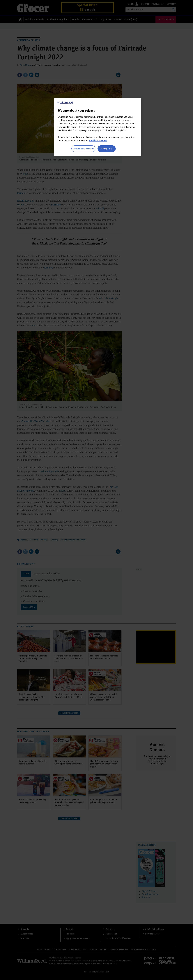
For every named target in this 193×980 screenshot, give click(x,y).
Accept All (107, 149)
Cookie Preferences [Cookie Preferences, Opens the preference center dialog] (83, 149)
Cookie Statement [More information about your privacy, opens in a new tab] (98, 140)
